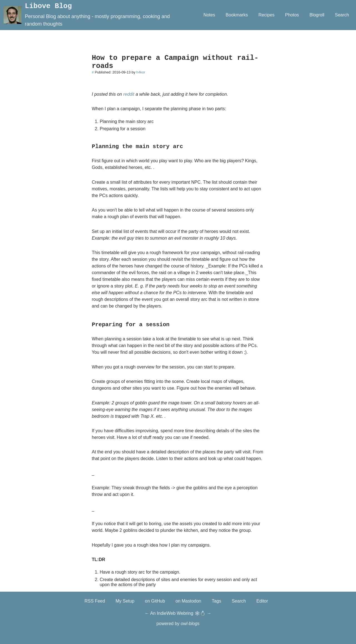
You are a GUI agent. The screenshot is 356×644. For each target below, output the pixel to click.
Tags (216, 601)
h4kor (141, 72)
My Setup (125, 601)
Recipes (266, 15)
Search (342, 15)
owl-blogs (190, 624)
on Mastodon (188, 601)
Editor (262, 601)
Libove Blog (48, 6)
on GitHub (155, 601)
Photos (292, 15)
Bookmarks (237, 15)
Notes (209, 15)
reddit (129, 94)
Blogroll (317, 15)
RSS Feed (95, 601)
